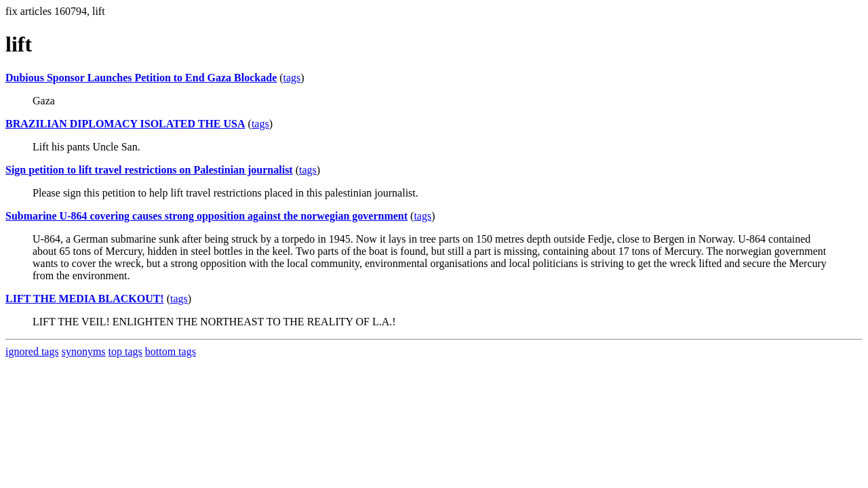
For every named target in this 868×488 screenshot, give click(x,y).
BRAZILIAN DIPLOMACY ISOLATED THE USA (125, 124)
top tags (125, 351)
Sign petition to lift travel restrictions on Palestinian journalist (149, 170)
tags (292, 78)
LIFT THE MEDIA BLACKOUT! (85, 299)
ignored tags (32, 351)
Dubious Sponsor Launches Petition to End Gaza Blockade (141, 78)
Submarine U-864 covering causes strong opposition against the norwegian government (206, 216)
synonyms (84, 351)
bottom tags (171, 351)
